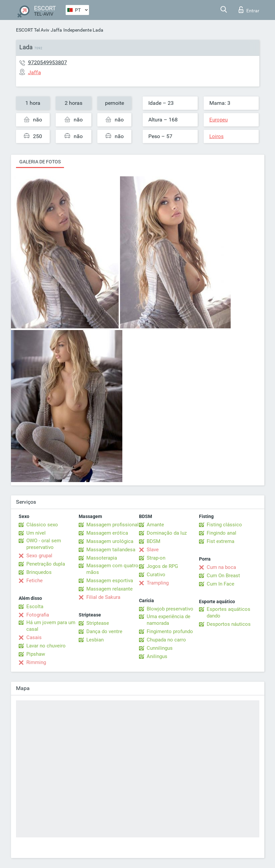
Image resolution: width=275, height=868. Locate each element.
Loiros (216, 136)
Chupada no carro (166, 640)
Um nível (36, 533)
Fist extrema (220, 541)
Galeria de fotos (40, 162)
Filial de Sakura (103, 597)
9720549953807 (47, 62)
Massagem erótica (107, 533)
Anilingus (157, 656)
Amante (155, 525)
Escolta (35, 607)
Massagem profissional (112, 525)
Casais (34, 637)
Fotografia (38, 615)
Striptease (98, 623)
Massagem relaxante (109, 589)
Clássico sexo (42, 525)
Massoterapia (102, 558)
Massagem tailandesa (111, 550)
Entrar (249, 10)
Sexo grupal (39, 556)
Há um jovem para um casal (51, 626)
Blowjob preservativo (170, 609)
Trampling (158, 583)
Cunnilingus (160, 648)
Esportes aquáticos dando (228, 612)
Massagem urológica (110, 541)
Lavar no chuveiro (46, 646)
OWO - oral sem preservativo (44, 544)
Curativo (156, 575)
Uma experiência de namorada (168, 620)
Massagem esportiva (110, 581)
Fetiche (34, 581)
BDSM (153, 541)
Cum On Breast (223, 576)
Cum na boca (221, 567)
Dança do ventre (104, 631)
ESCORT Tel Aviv (33, 30)
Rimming (36, 662)
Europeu (218, 120)
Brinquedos (39, 572)
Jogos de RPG (162, 566)
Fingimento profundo (170, 631)
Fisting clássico (224, 525)
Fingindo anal (221, 533)
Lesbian (95, 640)
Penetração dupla (46, 564)
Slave (153, 550)
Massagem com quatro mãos (112, 569)
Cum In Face (220, 584)
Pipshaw (36, 654)
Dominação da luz (167, 533)
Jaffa (56, 30)
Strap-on (156, 558)
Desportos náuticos (229, 624)
